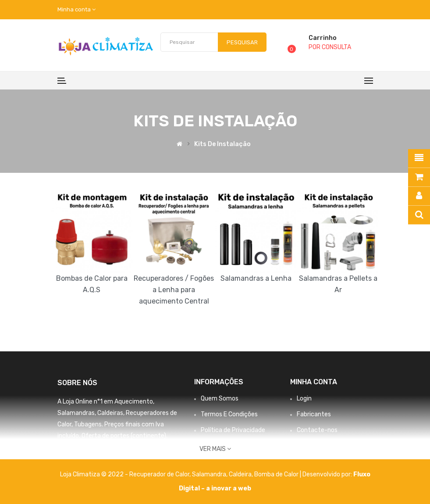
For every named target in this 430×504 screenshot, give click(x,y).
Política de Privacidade (233, 430)
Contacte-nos (317, 430)
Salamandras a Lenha (256, 278)
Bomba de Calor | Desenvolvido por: (304, 474)
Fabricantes (314, 414)
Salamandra (209, 474)
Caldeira (240, 474)
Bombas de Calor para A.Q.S (92, 284)
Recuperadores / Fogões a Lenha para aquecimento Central (174, 290)
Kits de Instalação (222, 144)
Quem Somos (220, 399)
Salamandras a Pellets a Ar (338, 284)
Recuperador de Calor (159, 474)
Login (304, 399)
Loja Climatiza (80, 474)
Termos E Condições (229, 414)
